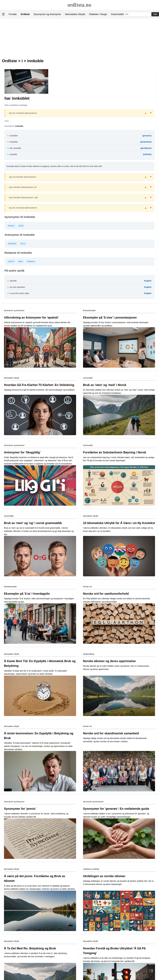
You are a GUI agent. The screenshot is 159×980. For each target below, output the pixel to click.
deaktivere (12, 244)
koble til (11, 261)
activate (13, 281)
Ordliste (10, 61)
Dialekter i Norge (98, 14)
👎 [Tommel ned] (151, 113)
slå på (21, 226)
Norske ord (87, 587)
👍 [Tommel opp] (145, 113)
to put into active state (19, 293)
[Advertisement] (80, 37)
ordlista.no (80, 5)
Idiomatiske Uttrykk (75, 14)
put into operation (17, 287)
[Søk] (137, 14)
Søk (155, 14)
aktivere (11, 226)
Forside (13, 14)
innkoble (35, 61)
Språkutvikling (89, 654)
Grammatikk (117, 14)
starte (21, 261)
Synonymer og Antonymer (47, 14)
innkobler (14, 136)
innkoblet (14, 142)
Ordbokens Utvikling (91, 869)
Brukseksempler (89, 310)
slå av (23, 244)
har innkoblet (15, 148)
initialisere (31, 261)
